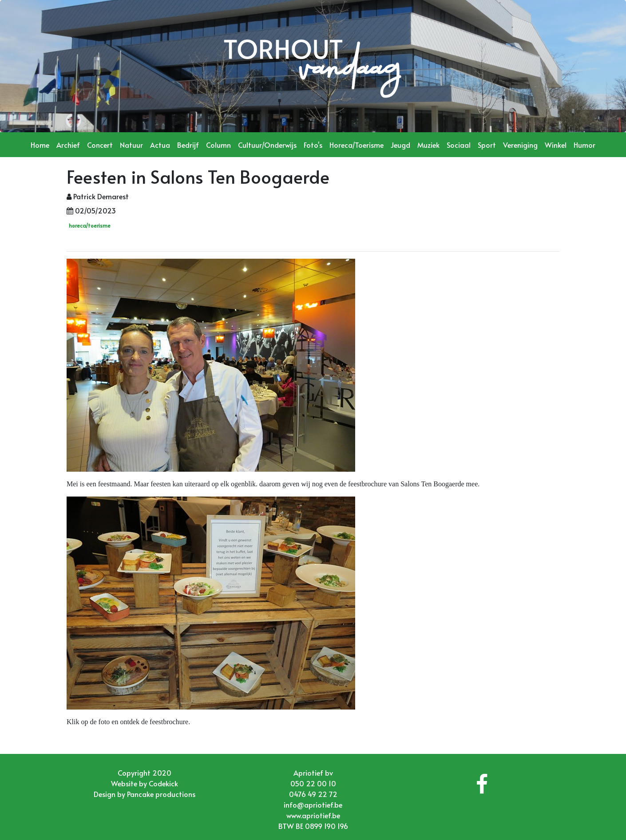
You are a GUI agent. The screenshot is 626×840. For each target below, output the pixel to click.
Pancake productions (161, 794)
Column (218, 145)
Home (40, 145)
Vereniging (520, 145)
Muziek (428, 145)
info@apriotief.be (313, 805)
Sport (487, 145)
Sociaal (459, 145)
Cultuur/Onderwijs (267, 145)
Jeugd (400, 145)
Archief (68, 145)
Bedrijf (188, 145)
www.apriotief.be (313, 815)
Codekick (163, 783)
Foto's (313, 145)
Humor (584, 145)
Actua (160, 145)
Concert (100, 145)
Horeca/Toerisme (357, 145)
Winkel (556, 145)
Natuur (131, 145)
